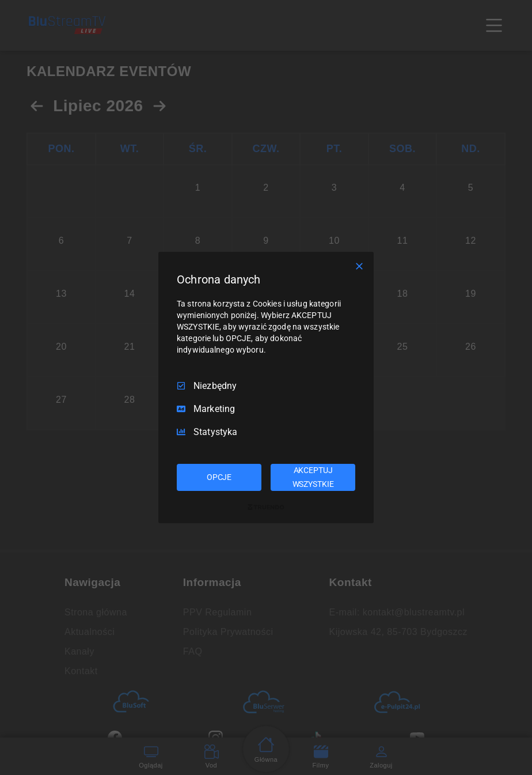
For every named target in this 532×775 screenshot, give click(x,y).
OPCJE (219, 477)
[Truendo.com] (266, 507)
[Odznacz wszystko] (359, 266)
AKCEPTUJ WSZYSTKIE (313, 477)
